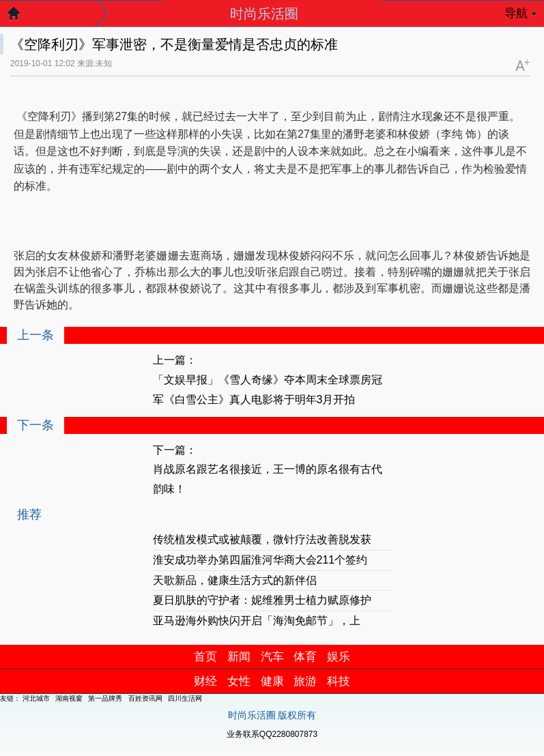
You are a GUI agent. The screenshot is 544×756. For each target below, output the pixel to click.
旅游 (305, 681)
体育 (305, 657)
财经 (205, 681)
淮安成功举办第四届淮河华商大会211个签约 (260, 560)
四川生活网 (185, 698)
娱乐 (339, 657)
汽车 (272, 657)
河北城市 (36, 698)
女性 (239, 681)
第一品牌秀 (105, 698)
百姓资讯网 (145, 698)
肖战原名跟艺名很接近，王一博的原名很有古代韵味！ (268, 479)
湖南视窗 (69, 698)
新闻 (239, 657)
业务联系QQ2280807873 (272, 734)
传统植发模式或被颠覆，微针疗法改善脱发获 (262, 539)
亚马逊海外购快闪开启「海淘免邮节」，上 (257, 621)
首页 (205, 657)
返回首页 (20, 17)
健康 (272, 681)
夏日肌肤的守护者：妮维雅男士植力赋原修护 (262, 600)
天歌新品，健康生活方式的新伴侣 (235, 580)
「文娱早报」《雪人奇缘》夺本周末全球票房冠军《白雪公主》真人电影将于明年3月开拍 (268, 390)
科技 (339, 681)
